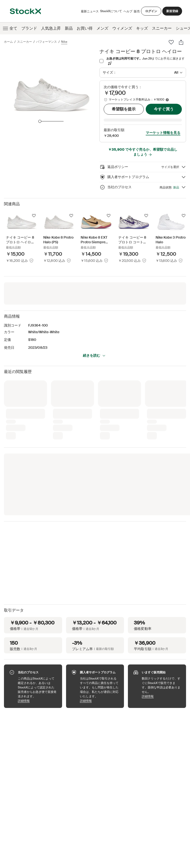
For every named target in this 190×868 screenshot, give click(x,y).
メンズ (102, 28)
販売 (137, 11)
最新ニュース (90, 11)
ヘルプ (128, 11)
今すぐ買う (164, 109)
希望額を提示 (124, 109)
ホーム (8, 42)
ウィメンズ (122, 28)
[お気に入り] (171, 42)
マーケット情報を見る (163, 126)
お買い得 (85, 28)
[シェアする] (181, 42)
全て (10, 28)
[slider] (40, 121)
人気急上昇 (51, 28)
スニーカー (162, 28)
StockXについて (111, 12)
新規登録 (172, 11)
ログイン (151, 11)
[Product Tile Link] (21, 231)
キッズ (142, 28)
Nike (64, 42)
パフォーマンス (47, 42)
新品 (69, 28)
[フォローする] (34, 209)
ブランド (29, 28)
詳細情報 (37, 694)
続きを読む (94, 349)
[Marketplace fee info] (167, 100)
